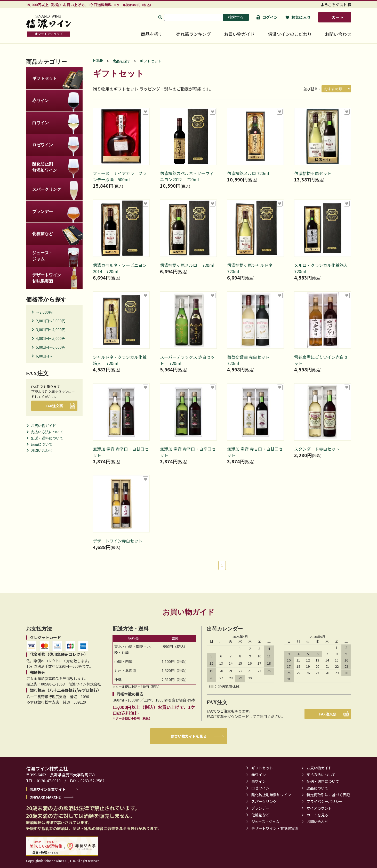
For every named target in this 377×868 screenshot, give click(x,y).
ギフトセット (151, 61)
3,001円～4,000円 (51, 330)
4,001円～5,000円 (51, 338)
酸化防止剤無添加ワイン (271, 795)
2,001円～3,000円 (51, 321)
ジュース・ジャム (265, 822)
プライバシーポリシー (325, 801)
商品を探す (152, 34)
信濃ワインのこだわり (290, 34)
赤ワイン (259, 775)
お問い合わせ (338, 34)
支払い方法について (47, 432)
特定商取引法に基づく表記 (328, 795)
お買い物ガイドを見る (189, 736)
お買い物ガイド (239, 34)
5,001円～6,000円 (51, 347)
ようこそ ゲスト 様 (336, 5)
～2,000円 (44, 312)
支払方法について (321, 775)
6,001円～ (44, 356)
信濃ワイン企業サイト (47, 789)
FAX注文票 (56, 406)
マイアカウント (319, 808)
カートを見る (317, 815)
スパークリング (264, 801)
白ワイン (259, 781)
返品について (42, 444)
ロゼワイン (260, 788)
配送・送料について (47, 438)
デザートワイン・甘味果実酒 (275, 828)
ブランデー (260, 808)
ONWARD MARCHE (45, 797)
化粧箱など (260, 815)
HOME (98, 60)
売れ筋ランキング (193, 34)
